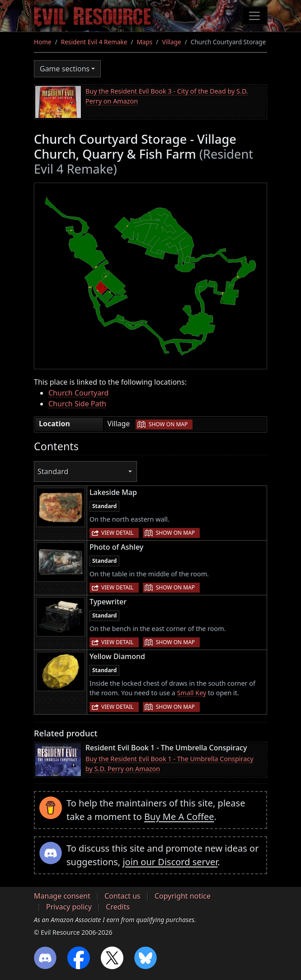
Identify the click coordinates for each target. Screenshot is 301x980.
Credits (118, 907)
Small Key (192, 693)
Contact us (122, 896)
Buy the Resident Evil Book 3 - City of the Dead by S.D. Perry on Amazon (167, 96)
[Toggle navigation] (254, 16)
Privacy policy (69, 907)
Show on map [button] (168, 424)
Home (43, 42)
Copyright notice (183, 896)
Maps (145, 42)
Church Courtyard (78, 393)
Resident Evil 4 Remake (94, 42)
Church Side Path (77, 404)
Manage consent (62, 896)
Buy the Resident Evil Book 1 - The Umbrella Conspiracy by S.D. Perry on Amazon (169, 764)
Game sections (65, 69)
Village (171, 42)
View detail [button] (118, 533)
